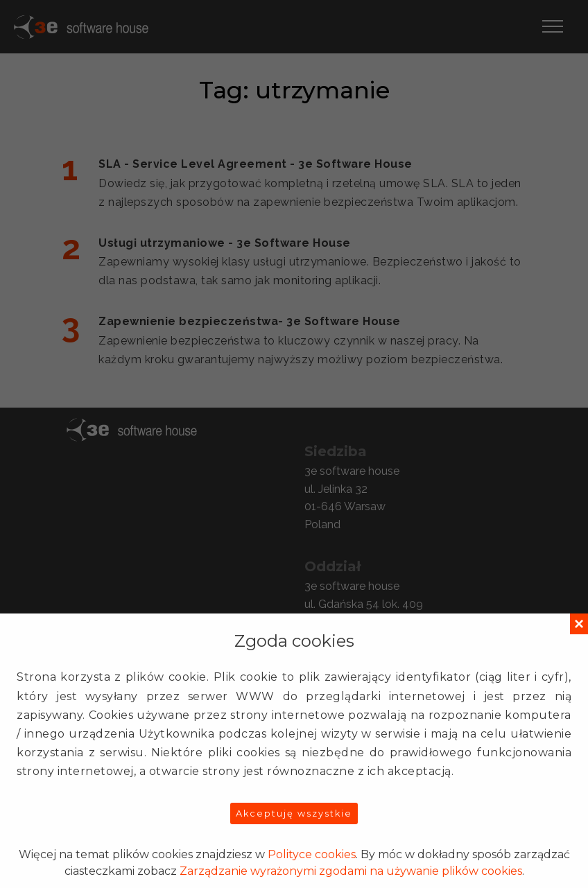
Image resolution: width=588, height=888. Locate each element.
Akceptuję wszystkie (294, 813)
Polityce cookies (312, 854)
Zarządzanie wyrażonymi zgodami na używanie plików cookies (351, 871)
